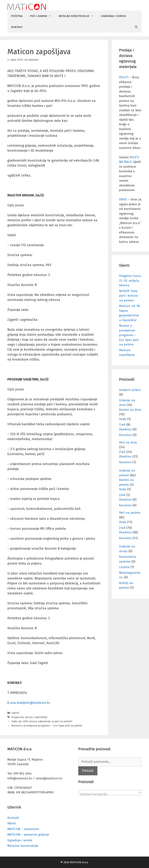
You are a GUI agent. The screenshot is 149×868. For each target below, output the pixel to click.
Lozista (124, 567)
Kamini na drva (130, 410)
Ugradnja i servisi (20, 840)
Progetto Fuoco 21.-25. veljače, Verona (130, 281)
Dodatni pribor (130, 390)
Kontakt (13, 818)
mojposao (18, 717)
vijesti (15, 713)
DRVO (123, 199)
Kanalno (125, 435)
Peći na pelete (130, 513)
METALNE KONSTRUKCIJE (78, 16)
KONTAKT (17, 27)
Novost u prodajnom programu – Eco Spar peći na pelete (47, 726)
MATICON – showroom (23, 829)
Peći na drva (128, 442)
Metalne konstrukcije (23, 846)
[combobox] (110, 793)
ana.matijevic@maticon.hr (30, 703)
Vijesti (12, 823)
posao (29, 717)
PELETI (124, 77)
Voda (123, 419)
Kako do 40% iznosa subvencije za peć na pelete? (42, 721)
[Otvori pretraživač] (136, 27)
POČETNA (17, 16)
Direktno (125, 429)
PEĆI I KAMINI (42, 16)
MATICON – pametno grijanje (28, 835)
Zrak (122, 425)
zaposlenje (41, 717)
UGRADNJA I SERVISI (113, 16)
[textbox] (110, 794)
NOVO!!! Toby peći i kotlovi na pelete (128, 296)
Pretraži (88, 771)
